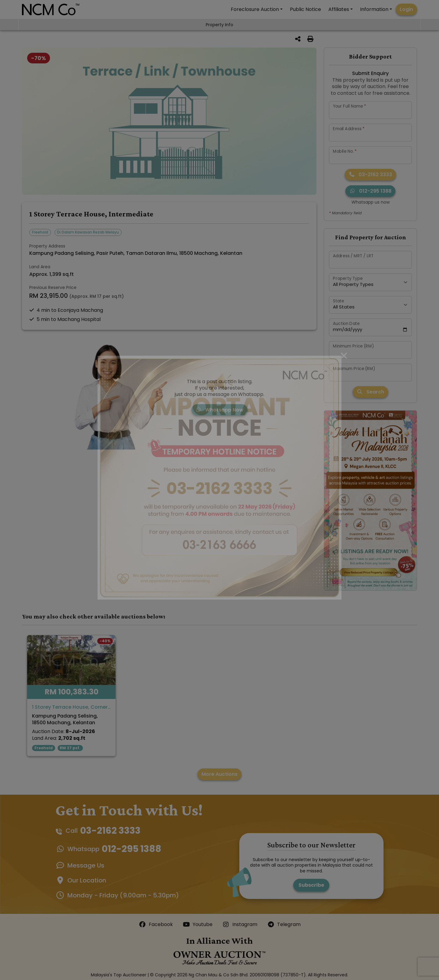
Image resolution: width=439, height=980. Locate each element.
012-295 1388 (370, 191)
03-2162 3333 (370, 175)
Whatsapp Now (220, 410)
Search (370, 392)
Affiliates (339, 9)
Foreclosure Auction (255, 9)
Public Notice (305, 9)
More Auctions (220, 774)
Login (406, 9)
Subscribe (311, 885)
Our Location (87, 880)
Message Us (86, 865)
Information (374, 9)
